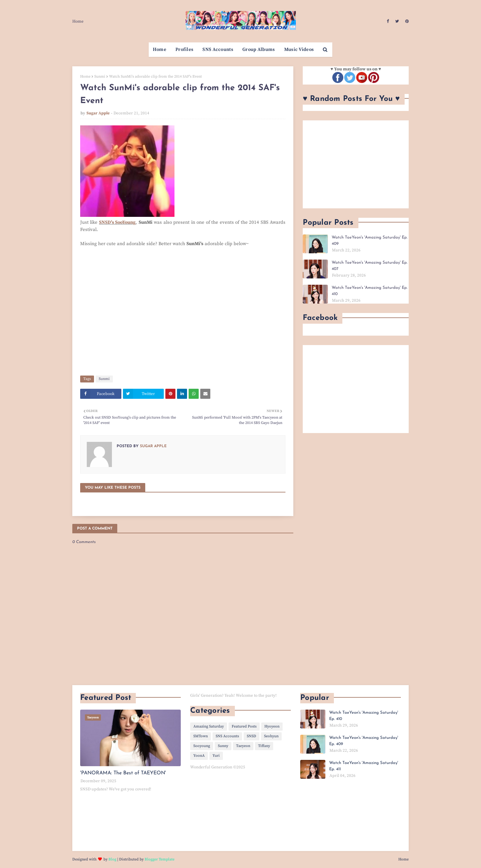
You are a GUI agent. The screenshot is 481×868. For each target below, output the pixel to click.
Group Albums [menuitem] (259, 49)
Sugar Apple (98, 113)
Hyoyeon (272, 726)
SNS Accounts (227, 736)
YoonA (199, 756)
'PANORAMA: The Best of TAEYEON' (123, 773)
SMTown (201, 736)
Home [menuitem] (160, 49)
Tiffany (264, 746)
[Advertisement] (356, 164)
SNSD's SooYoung (117, 222)
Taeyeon (243, 746)
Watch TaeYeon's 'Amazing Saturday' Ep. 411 (364, 766)
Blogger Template (160, 859)
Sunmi (100, 77)
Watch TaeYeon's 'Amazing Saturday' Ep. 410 (370, 291)
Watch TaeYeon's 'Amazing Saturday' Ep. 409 (370, 241)
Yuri (216, 756)
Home (78, 21)
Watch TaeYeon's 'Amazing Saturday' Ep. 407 (370, 266)
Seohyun (271, 736)
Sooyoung (202, 746)
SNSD (252, 736)
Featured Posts (244, 726)
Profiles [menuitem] (184, 49)
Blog (112, 859)
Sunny (223, 746)
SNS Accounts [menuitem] (218, 49)
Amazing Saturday (209, 726)
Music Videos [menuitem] (299, 49)
